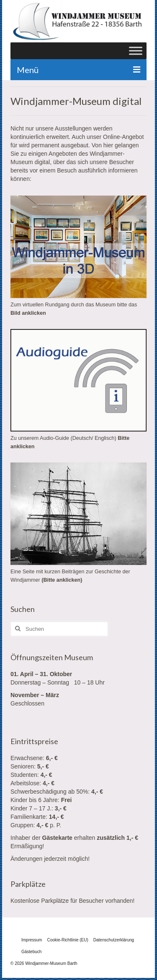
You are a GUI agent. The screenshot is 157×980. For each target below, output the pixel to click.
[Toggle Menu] (136, 51)
